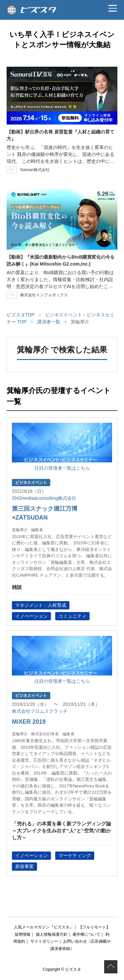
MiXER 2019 (29, 722)
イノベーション (31, 616)
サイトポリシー (44, 941)
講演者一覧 (49, 322)
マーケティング (75, 855)
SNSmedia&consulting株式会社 (44, 498)
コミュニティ (72, 616)
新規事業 (24, 866)
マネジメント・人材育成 (41, 605)
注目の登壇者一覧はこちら (62, 468)
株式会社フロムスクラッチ (40, 711)
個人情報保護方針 (52, 934)
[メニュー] (112, 8)
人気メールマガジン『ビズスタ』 (44, 927)
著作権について (86, 934)
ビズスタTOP (21, 315)
